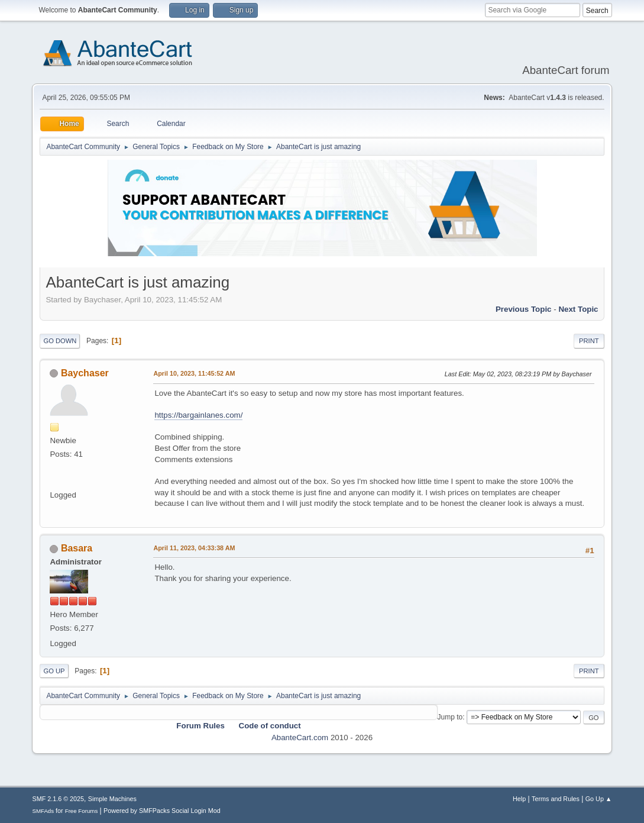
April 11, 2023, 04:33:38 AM (194, 548)
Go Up (54, 671)
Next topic (578, 309)
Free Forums (82, 811)
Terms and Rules (556, 799)
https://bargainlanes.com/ (198, 415)
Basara (77, 548)
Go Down (60, 341)
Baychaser (85, 373)
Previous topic (524, 309)
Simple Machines (112, 799)
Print (589, 341)
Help (519, 799)
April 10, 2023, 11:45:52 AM (194, 373)
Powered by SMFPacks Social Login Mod (162, 811)
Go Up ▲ (599, 799)
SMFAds (43, 811)
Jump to (450, 717)
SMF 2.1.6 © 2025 (58, 799)
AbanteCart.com (300, 738)
